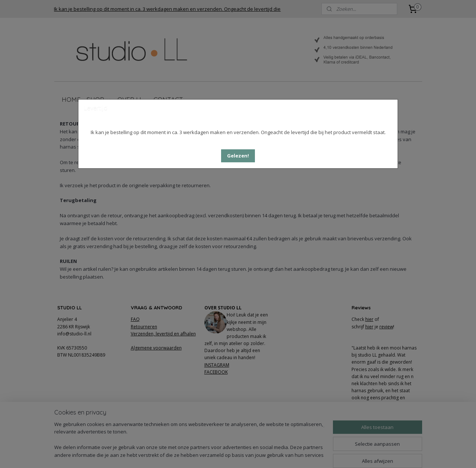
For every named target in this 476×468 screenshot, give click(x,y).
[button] (238, 156)
